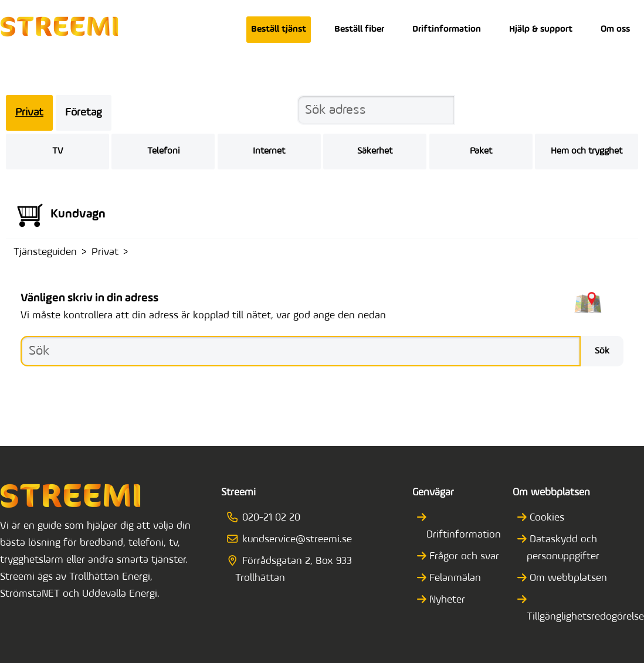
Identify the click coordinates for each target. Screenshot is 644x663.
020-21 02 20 (267, 518)
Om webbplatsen (567, 578)
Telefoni (163, 151)
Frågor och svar (463, 557)
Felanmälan (454, 578)
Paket (481, 151)
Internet (269, 151)
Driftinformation (447, 29)
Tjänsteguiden (45, 252)
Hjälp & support (541, 29)
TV (57, 151)
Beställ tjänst (279, 29)
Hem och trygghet (587, 151)
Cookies (545, 518)
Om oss (615, 29)
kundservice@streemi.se (293, 540)
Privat (29, 113)
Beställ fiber (359, 29)
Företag (84, 113)
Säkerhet (375, 151)
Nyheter (446, 600)
